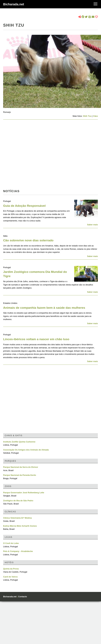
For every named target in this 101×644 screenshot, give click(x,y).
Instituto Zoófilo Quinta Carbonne (19, 442)
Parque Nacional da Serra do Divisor (21, 467)
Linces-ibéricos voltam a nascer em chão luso (36, 339)
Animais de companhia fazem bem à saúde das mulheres (44, 308)
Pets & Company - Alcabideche (18, 551)
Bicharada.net (14, 4)
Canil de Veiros (10, 577)
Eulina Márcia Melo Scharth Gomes (20, 526)
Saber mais (92, 225)
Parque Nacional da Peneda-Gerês (20, 475)
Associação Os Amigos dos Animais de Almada (26, 450)
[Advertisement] (30, 155)
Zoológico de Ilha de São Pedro (18, 501)
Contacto (22, 597)
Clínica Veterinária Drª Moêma (17, 518)
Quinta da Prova (11, 569)
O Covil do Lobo (11, 543)
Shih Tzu (87, 116)
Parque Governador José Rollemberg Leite (24, 493)
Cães (95, 116)
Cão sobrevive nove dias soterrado (28, 240)
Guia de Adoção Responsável (24, 206)
